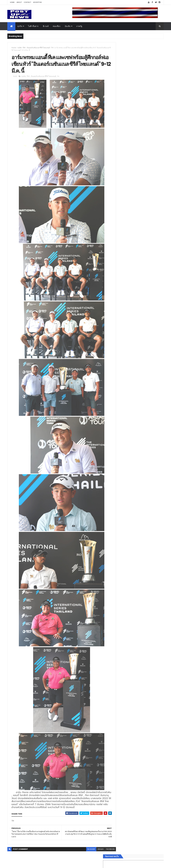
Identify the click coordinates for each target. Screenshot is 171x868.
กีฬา (24, 48)
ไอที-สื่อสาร (33, 26)
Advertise (37, 2)
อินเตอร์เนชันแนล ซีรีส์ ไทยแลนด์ (38, 48)
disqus (95, 850)
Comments (151, 439)
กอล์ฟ (20, 48)
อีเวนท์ (46, 26)
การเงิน (118, 413)
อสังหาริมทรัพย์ (121, 401)
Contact (28, 2)
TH (52, 48)
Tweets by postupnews (126, 251)
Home (12, 2)
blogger (85, 850)
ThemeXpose (22, 864)
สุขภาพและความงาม (124, 420)
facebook (104, 850)
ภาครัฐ (79, 26)
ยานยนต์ (119, 404)
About (19, 2)
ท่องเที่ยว (57, 26)
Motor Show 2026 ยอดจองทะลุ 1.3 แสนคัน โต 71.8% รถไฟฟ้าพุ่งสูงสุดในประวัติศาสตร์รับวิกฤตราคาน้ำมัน (145, 287)
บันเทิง (68, 26)
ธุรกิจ (20, 26)
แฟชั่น (118, 423)
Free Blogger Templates (39, 864)
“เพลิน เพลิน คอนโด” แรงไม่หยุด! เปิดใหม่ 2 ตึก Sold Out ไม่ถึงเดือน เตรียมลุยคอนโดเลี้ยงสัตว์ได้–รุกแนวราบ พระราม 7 (145, 265)
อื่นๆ (117, 429)
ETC (119, 452)
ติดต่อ (117, 432)
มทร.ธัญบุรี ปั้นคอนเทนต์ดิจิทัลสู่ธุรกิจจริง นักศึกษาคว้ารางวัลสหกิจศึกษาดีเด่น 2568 (143, 275)
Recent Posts (127, 439)
